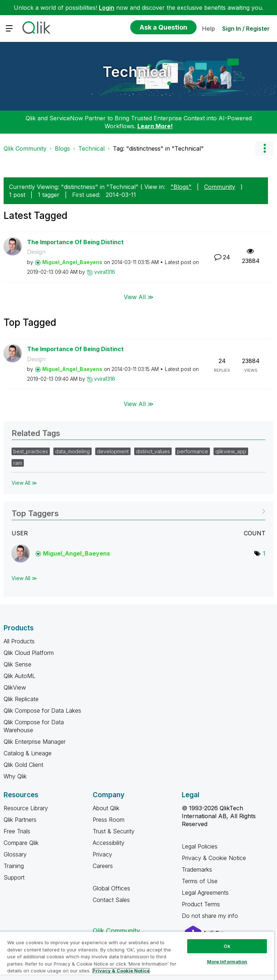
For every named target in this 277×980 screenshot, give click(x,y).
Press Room (109, 820)
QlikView (15, 687)
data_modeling (72, 451)
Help (208, 29)
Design (36, 252)
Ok (227, 946)
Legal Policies (200, 846)
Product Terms (201, 904)
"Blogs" (181, 187)
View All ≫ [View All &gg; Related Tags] (24, 483)
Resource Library (26, 808)
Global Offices (111, 888)
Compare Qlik (21, 843)
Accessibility (109, 843)
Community (220, 187)
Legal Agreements (205, 893)
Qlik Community (25, 148)
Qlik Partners (20, 820)
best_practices (31, 451)
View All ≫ (139, 297)
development (113, 451)
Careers (103, 866)
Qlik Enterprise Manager (35, 742)
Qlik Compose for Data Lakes (42, 711)
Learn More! (155, 126)
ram (18, 463)
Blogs (62, 148)
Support (14, 877)
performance (193, 451)
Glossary (15, 854)
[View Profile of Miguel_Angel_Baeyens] (72, 262)
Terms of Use (200, 881)
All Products (19, 641)
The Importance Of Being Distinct (75, 242)
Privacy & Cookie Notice (214, 858)
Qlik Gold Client (23, 765)
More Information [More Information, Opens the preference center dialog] (227, 962)
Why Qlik (15, 776)
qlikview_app (231, 451)
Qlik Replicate (21, 699)
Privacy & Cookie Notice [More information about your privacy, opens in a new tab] (121, 971)
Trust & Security (114, 831)
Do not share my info (211, 916)
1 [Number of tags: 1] (264, 553)
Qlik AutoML (19, 676)
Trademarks (197, 869)
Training (14, 866)
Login (107, 8)
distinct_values (153, 451)
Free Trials (17, 831)
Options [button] (264, 148)
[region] (137, 956)
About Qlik (106, 808)
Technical (137, 72)
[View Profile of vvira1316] (105, 272)
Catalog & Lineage (28, 753)
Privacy (102, 854)
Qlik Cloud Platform (29, 653)
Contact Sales (111, 900)
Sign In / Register (246, 29)
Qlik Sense (17, 664)
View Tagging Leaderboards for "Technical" (138, 511)
